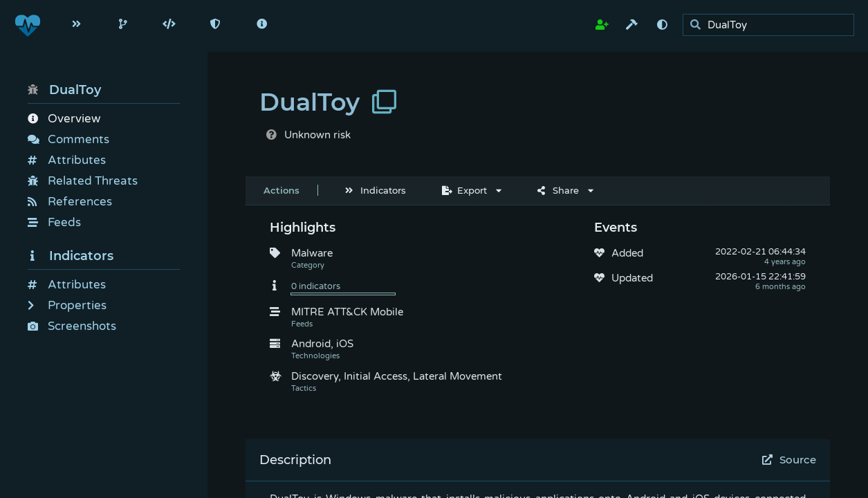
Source (789, 460)
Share (558, 190)
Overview (64, 119)
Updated (632, 278)
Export (464, 190)
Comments (68, 139)
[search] (772, 25)
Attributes (67, 160)
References (70, 202)
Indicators (71, 256)
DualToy (64, 90)
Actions (281, 190)
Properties (67, 305)
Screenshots (72, 326)
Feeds (54, 222)
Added (627, 253)
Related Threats (83, 181)
